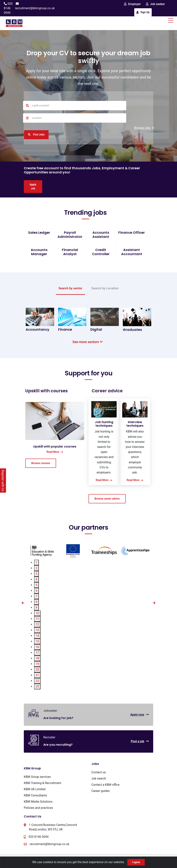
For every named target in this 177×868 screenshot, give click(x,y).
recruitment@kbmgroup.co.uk (35, 8)
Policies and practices (38, 808)
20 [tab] (37, 670)
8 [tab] (36, 602)
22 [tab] (37, 681)
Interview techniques (135, 424)
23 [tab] (37, 686)
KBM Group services (37, 777)
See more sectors (88, 342)
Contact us (99, 772)
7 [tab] (36, 596)
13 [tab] (37, 630)
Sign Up (143, 12)
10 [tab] (37, 613)
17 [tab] (37, 653)
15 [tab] (37, 641)
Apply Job (33, 186)
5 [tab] (36, 585)
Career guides (100, 791)
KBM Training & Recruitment (42, 783)
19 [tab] (37, 664)
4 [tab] (36, 579)
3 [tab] (36, 574)
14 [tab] (37, 636)
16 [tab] (37, 647)
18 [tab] (37, 658)
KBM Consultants (35, 795)
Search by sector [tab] (70, 288)
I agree (136, 862)
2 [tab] (36, 568)
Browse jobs (144, 128)
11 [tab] (37, 619)
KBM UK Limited (35, 789)
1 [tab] (36, 562)
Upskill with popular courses (55, 446)
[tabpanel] (42, 551)
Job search (99, 778)
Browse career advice (107, 499)
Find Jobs (36, 135)
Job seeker (155, 4)
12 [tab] (37, 624)
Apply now (139, 715)
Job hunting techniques (104, 424)
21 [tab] (37, 675)
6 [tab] (36, 591)
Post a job (140, 741)
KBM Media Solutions (38, 802)
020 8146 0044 (8, 8)
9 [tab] (36, 608)
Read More (55, 452)
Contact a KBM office (105, 785)
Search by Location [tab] (105, 288)
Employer (132, 4)
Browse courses (41, 463)
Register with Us (3, 480)
